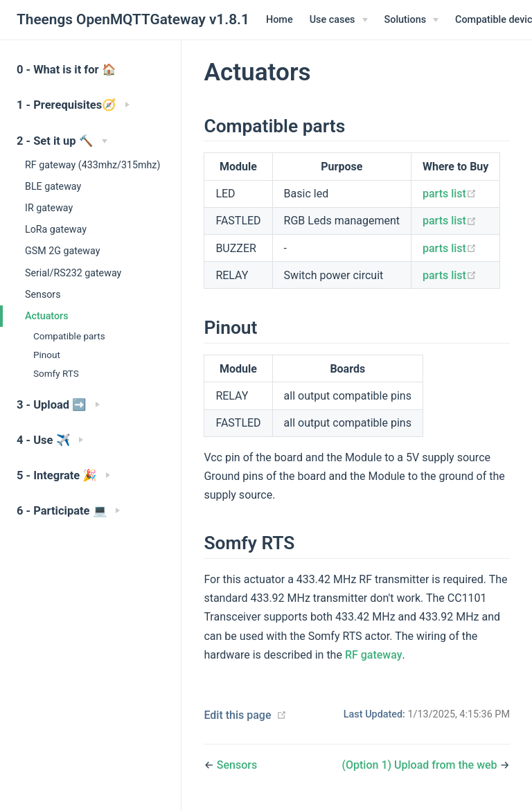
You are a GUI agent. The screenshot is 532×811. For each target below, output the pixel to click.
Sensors (43, 294)
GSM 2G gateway (62, 251)
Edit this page (237, 715)
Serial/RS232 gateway (73, 273)
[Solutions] (412, 20)
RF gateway (374, 655)
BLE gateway (53, 186)
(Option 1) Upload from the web (420, 765)
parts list (450, 194)
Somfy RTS (56, 373)
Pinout (47, 355)
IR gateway (49, 208)
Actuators (46, 316)
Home (280, 20)
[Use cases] (339, 20)
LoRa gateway (56, 229)
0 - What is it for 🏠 (66, 70)
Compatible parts (69, 336)
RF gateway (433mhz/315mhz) (92, 165)
